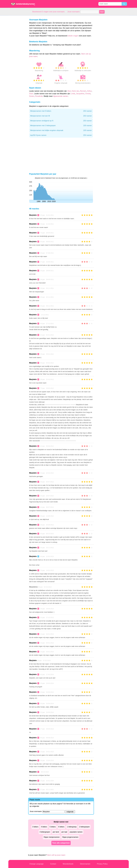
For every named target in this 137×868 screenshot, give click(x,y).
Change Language (36, 864)
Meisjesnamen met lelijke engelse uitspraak (61, 130)
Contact (53, 864)
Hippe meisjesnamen (52, 837)
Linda (73, 94)
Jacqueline (80, 94)
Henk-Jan (75, 91)
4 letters (44, 827)
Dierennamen (85, 864)
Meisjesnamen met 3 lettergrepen (61, 126)
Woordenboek (68, 864)
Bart (69, 91)
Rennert (83, 91)
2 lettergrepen (84, 827)
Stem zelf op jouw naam (56, 855)
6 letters (61, 827)
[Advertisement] (17, 48)
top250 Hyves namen (61, 135)
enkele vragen (73, 36)
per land (56, 832)
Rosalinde (39, 96)
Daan (31, 94)
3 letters (35, 827)
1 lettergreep (72, 827)
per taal (64, 832)
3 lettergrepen (45, 832)
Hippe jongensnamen (70, 837)
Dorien (32, 96)
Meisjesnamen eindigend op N (61, 121)
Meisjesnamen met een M (61, 116)
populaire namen (76, 832)
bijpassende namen (61, 96)
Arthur (89, 91)
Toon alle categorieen (61, 843)
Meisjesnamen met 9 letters (61, 111)
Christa (88, 94)
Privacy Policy (102, 864)
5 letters (53, 827)
